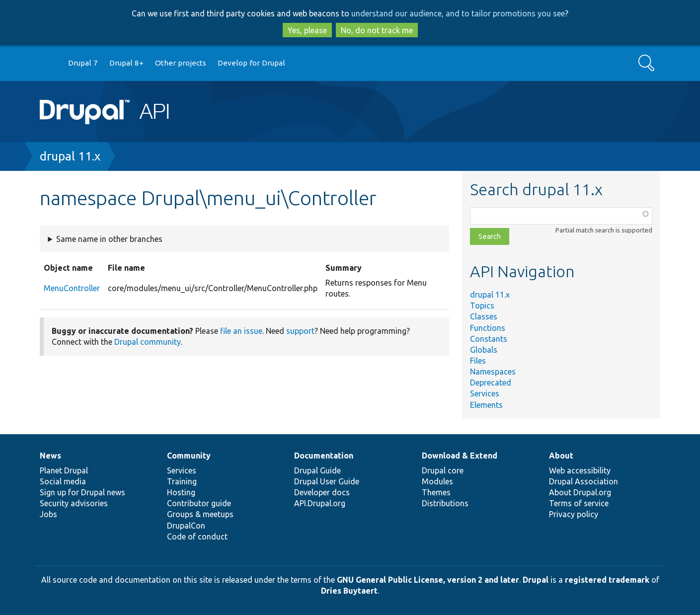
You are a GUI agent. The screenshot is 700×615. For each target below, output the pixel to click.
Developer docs (322, 492)
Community (189, 456)
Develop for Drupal (251, 63)
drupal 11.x (70, 156)
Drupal (536, 580)
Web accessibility (580, 470)
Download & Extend (460, 456)
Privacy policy (574, 514)
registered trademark (607, 580)
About (561, 456)
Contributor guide (199, 503)
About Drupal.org (580, 492)
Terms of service (579, 503)
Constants (489, 339)
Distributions (445, 503)
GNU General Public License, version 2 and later (428, 580)
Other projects (181, 63)
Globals (484, 350)
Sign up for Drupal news (82, 492)
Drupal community (148, 342)
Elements (486, 405)
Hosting (181, 492)
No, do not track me (377, 30)
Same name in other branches (109, 239)
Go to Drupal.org (49, 63)
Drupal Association (583, 481)
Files (478, 361)
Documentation (324, 456)
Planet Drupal (64, 470)
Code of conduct (197, 537)
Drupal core (443, 470)
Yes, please (307, 30)
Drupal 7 (83, 63)
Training (182, 481)
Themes (436, 492)
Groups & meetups (200, 514)
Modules (437, 481)
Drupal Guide (317, 470)
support (300, 331)
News (50, 456)
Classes (484, 316)
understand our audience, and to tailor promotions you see (458, 13)
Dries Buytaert (349, 591)
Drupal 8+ (126, 63)
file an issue (241, 331)
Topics (482, 306)
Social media (63, 481)
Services (485, 393)
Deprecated (491, 383)
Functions (488, 328)
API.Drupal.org (320, 503)
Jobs (48, 514)
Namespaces (493, 372)
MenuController (72, 288)
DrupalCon (186, 526)
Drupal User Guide (327, 481)
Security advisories (74, 503)
